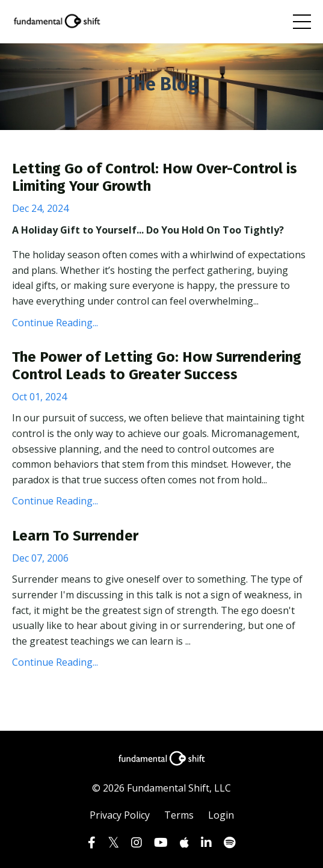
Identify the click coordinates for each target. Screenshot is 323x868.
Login (221, 815)
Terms (179, 815)
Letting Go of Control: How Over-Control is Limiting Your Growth (155, 177)
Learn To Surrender (75, 536)
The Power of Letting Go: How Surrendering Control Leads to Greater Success (157, 366)
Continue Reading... (55, 323)
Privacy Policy (120, 815)
